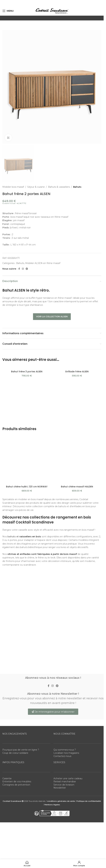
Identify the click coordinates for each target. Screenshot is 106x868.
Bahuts (77, 187)
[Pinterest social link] (27, 269)
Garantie (7, 594)
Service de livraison (64, 601)
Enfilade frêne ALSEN (77, 372)
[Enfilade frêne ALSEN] (77, 367)
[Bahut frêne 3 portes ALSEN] (27, 367)
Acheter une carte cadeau (68, 594)
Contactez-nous (62, 572)
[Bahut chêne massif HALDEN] (77, 391)
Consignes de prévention (16, 601)
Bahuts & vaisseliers (59, 187)
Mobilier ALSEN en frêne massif (43, 263)
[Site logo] (52, 11)
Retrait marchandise (65, 597)
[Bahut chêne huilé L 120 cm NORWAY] (27, 391)
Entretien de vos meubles (17, 597)
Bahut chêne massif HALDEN (77, 395)
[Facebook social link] (19, 269)
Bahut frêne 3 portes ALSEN (27, 372)
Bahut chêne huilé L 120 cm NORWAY (27, 395)
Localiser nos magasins (66, 569)
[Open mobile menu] (8, 11)
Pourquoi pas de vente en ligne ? (21, 566)
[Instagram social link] (23, 269)
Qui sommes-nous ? (65, 566)
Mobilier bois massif (13, 187)
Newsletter (60, 604)
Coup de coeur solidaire (15, 569)
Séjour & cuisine (36, 187)
